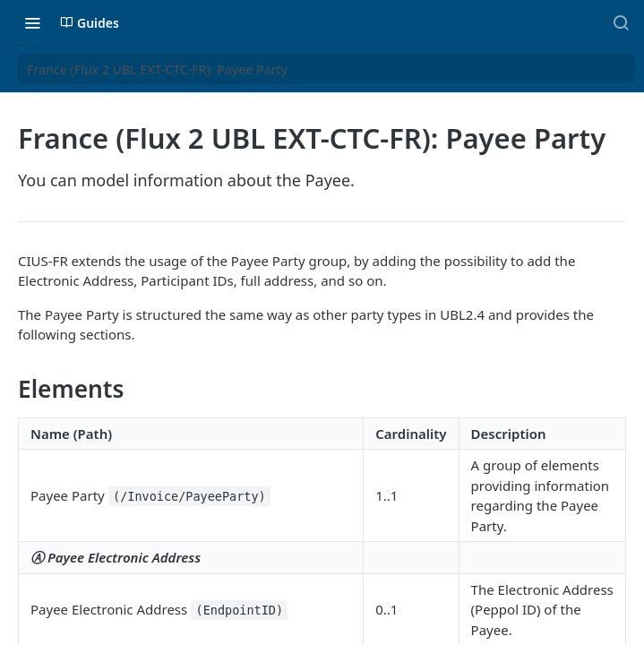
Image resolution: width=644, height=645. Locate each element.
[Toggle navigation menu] (32, 22)
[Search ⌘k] (621, 22)
